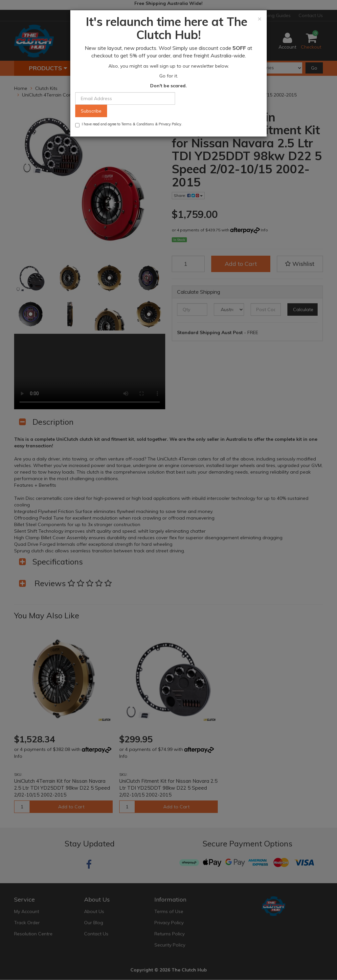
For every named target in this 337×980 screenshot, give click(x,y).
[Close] (260, 19)
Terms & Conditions (138, 124)
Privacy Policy (170, 124)
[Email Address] (125, 98)
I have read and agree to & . (129, 125)
